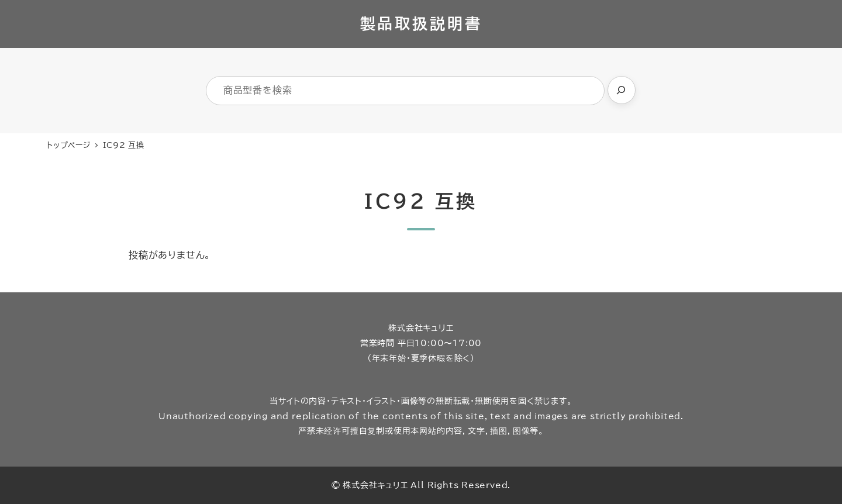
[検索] (622, 90)
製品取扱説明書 (421, 23)
